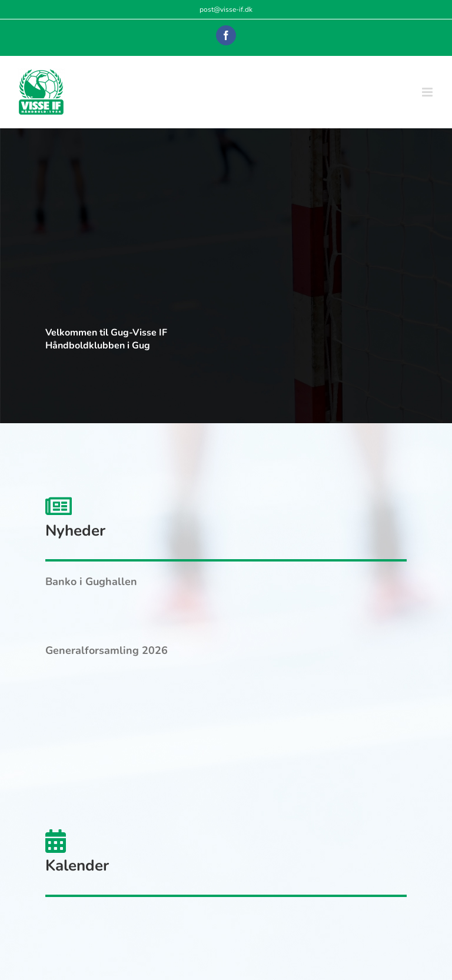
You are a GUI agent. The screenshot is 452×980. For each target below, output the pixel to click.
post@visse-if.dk (226, 9)
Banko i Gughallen (91, 582)
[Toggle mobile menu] (428, 92)
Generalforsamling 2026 (107, 650)
